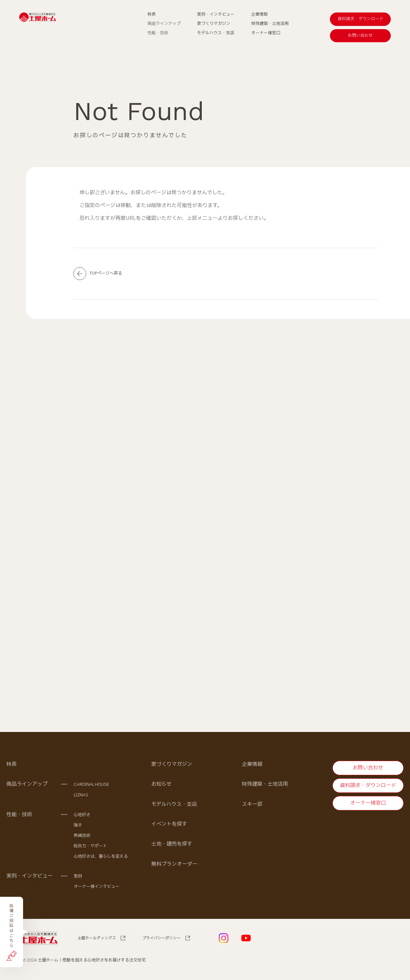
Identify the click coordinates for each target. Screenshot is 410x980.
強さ (78, 827)
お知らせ (161, 786)
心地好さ (82, 817)
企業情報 (252, 766)
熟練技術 (82, 838)
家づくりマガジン (172, 766)
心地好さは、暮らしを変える (101, 858)
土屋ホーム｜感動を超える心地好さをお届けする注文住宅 (92, 962)
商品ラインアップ (27, 786)
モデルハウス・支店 (174, 806)
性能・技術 (19, 816)
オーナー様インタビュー (97, 889)
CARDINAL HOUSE (91, 786)
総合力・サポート (90, 848)
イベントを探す (169, 826)
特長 (12, 766)
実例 (78, 878)
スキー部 (252, 806)
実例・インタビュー (29, 878)
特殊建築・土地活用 (265, 786)
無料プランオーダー (174, 866)
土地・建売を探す (172, 846)
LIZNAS (81, 797)
